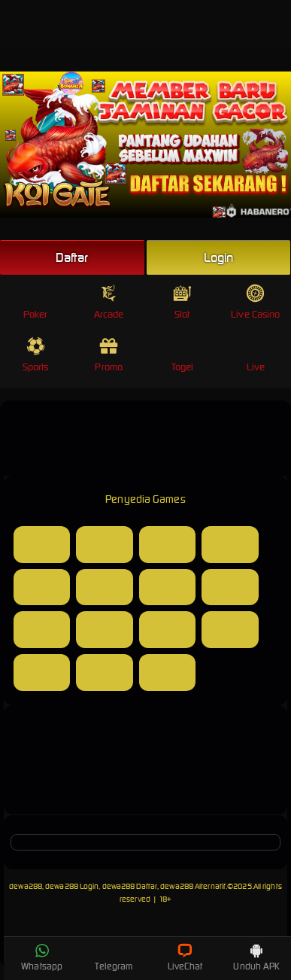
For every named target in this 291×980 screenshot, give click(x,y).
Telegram (114, 957)
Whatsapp (42, 957)
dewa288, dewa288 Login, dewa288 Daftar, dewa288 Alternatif (117, 886)
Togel (183, 355)
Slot (182, 302)
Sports (36, 355)
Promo (109, 355)
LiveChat (185, 957)
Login (219, 257)
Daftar (72, 257)
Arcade (109, 302)
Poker (36, 302)
